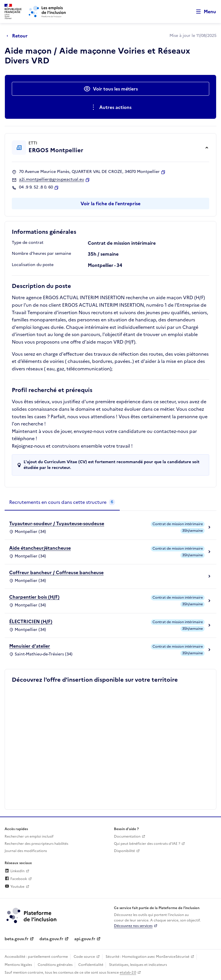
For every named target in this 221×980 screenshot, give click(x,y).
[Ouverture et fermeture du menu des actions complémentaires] (111, 107)
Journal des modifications (26, 851)
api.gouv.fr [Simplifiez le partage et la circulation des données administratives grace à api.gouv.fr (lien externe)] (85, 939)
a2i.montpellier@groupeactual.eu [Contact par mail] (52, 180)
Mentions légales (18, 965)
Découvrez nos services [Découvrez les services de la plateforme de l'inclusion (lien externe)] (133, 926)
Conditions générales (55, 965)
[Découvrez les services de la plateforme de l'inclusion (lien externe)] (32, 915)
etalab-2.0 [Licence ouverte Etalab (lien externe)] (128, 973)
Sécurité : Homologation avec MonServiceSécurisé (147, 957)
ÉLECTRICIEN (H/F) (31, 621)
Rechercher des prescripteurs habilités (36, 844)
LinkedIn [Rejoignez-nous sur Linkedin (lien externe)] (15, 871)
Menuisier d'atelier (30, 646)
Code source (84, 957)
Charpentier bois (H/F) (34, 597)
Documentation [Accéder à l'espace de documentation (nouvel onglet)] (127, 836)
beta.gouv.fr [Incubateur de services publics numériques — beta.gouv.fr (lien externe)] (17, 939)
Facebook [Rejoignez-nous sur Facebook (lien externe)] (16, 879)
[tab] (62, 502)
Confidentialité (91, 965)
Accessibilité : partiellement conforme (36, 957)
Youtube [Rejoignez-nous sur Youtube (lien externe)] (15, 887)
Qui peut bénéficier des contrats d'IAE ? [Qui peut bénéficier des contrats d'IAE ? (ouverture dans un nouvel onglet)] (147, 844)
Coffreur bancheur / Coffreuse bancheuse (56, 572)
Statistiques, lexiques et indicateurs (138, 965)
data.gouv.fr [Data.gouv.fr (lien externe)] (51, 939)
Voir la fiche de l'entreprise (110, 203)
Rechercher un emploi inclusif (29, 836)
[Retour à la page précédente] (19, 36)
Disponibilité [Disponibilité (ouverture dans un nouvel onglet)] (124, 851)
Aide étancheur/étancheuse (40, 548)
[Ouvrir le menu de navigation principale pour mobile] (203, 12)
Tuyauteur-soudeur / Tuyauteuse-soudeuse (57, 523)
